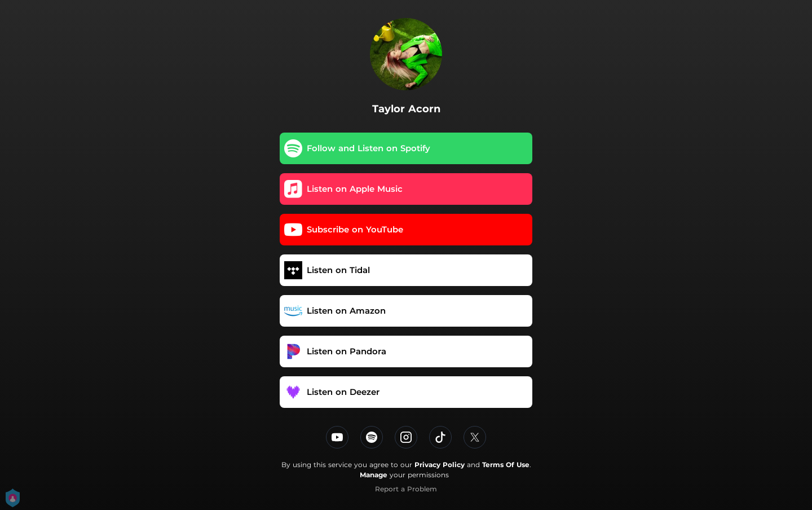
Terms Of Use (506, 465)
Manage (374, 475)
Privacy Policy (440, 465)
